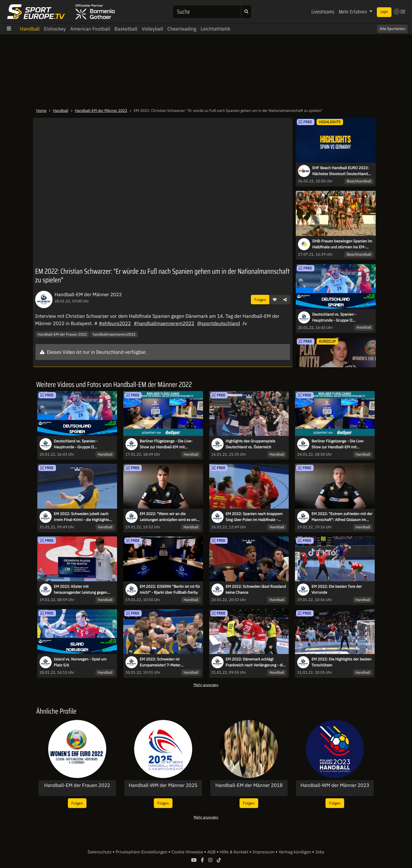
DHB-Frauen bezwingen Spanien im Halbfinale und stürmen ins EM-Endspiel (342, 244)
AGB (212, 852)
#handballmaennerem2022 (164, 323)
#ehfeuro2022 (115, 323)
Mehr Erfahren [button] (353, 12)
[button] (275, 300)
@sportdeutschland (218, 323)
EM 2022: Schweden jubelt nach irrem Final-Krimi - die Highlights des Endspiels (81, 517)
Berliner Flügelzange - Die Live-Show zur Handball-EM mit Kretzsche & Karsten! (166, 444)
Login (384, 12)
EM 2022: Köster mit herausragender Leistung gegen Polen (80, 590)
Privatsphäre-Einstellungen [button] (142, 852)
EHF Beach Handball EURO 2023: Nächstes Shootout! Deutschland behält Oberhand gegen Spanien (340, 171)
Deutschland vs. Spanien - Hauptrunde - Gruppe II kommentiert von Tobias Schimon (340, 318)
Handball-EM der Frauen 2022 (62, 334)
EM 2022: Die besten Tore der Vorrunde (337, 589)
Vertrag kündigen (295, 852)
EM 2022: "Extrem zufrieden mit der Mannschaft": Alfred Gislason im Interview (342, 517)
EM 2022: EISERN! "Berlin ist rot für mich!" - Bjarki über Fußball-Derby (170, 589)
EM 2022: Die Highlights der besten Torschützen (341, 662)
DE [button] (400, 12)
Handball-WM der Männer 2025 (163, 785)
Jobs (320, 852)
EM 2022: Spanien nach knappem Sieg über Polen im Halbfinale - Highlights (254, 517)
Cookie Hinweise (188, 852)
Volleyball (152, 29)
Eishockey (55, 29)
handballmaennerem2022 (114, 334)
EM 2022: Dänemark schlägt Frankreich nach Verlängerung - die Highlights (255, 662)
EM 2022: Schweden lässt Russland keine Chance (256, 589)
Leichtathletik (215, 29)
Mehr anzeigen (206, 685)
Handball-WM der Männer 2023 (335, 785)
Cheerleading (182, 29)
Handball (30, 29)
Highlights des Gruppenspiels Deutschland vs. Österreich (251, 444)
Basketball (126, 29)
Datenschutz (100, 852)
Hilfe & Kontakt (235, 852)
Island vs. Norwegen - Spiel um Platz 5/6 (80, 662)
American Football (90, 29)
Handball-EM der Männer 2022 (101, 111)
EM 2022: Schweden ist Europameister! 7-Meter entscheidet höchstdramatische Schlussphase (167, 662)
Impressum (264, 852)
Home (41, 111)
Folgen (260, 300)
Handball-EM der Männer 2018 (249, 785)
